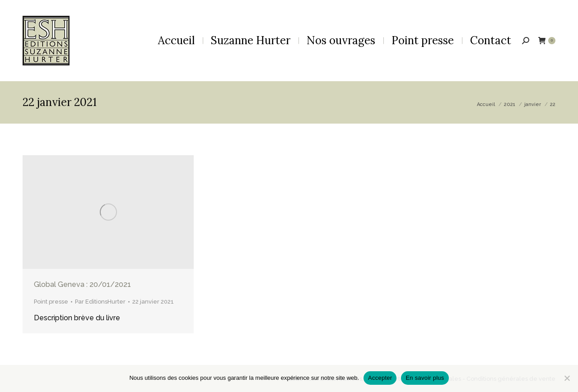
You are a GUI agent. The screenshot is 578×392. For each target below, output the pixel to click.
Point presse (51, 302)
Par (100, 302)
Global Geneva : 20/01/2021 (82, 284)
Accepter (380, 378)
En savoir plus (425, 378)
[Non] (567, 378)
